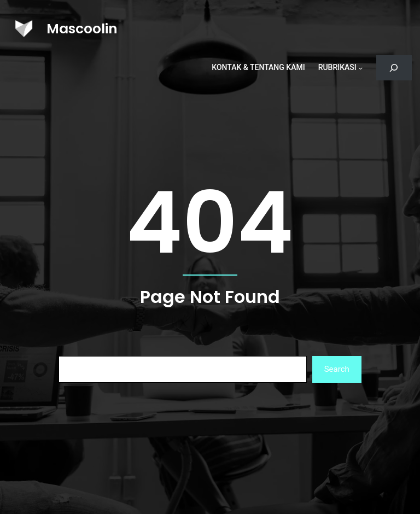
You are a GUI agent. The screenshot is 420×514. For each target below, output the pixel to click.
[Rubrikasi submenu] (360, 68)
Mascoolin (82, 29)
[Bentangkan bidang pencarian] (394, 68)
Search (337, 369)
